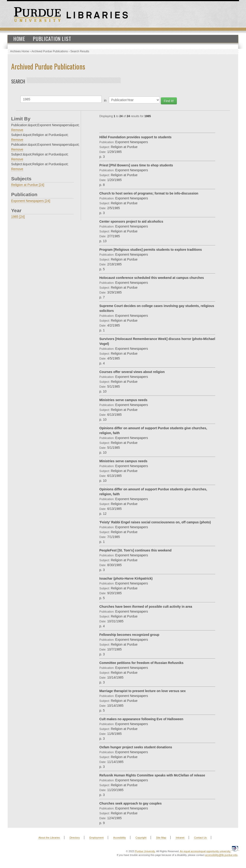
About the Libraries (49, 838)
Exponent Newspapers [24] (31, 201)
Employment (96, 838)
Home (19, 39)
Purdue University (145, 851)
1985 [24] (18, 217)
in (105, 100)
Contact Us (200, 838)
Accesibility (120, 838)
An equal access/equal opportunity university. (205, 851)
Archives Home (20, 51)
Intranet (180, 838)
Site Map (161, 838)
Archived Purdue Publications (50, 51)
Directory (75, 838)
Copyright (141, 838)
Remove (17, 130)
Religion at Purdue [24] (28, 185)
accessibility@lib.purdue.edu (221, 855)
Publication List (52, 39)
